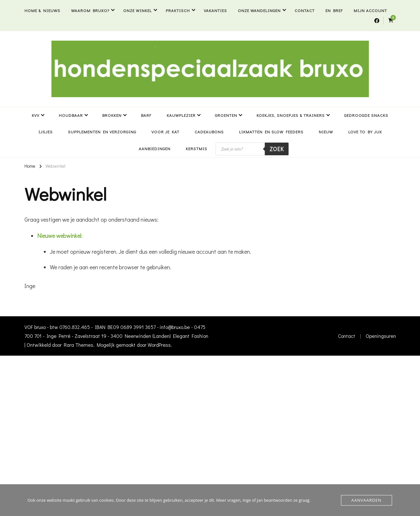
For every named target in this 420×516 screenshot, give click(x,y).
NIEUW (326, 132)
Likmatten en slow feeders (271, 132)
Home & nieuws (42, 10)
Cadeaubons (209, 132)
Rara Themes (79, 345)
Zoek (277, 149)
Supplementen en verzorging (102, 132)
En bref (334, 10)
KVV (36, 115)
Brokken (112, 115)
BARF (146, 115)
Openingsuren (381, 336)
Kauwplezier (181, 115)
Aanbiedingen (155, 148)
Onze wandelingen (259, 10)
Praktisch (178, 10)
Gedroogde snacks (366, 115)
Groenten (226, 115)
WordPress (159, 345)
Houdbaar (71, 115)
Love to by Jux (365, 132)
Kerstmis (197, 148)
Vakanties (215, 10)
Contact (305, 10)
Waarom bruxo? (90, 10)
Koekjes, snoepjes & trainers (291, 115)
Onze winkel (137, 10)
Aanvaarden (367, 500)
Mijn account (370, 10)
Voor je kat (165, 132)
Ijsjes (46, 132)
